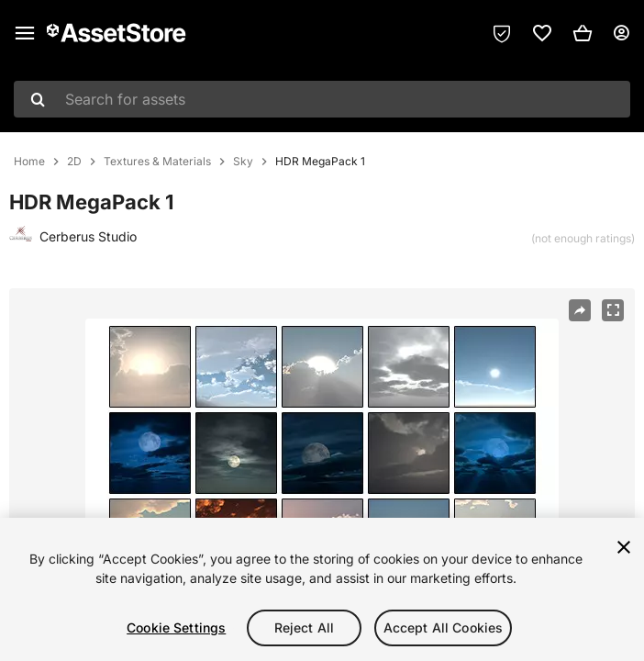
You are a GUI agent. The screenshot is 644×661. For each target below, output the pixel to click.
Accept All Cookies (444, 627)
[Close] (624, 547)
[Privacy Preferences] (502, 33)
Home (29, 162)
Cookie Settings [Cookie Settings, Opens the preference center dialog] (176, 627)
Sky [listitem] (243, 162)
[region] (322, 589)
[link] (542, 33)
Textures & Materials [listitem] (157, 162)
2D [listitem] (74, 162)
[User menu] (621, 33)
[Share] (580, 310)
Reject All (304, 627)
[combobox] (322, 99)
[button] (583, 33)
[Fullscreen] (613, 310)
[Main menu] (25, 33)
